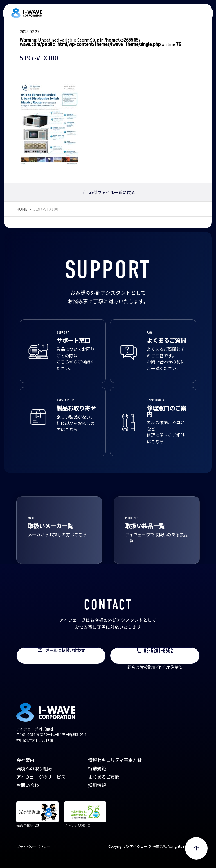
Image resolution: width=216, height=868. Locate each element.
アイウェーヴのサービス (41, 777)
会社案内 (25, 760)
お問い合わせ (30, 785)
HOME (22, 209)
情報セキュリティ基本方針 (115, 760)
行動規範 (97, 768)
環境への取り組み (34, 768)
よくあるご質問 (104, 777)
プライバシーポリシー (33, 847)
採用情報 (97, 785)
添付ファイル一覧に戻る (108, 192)
